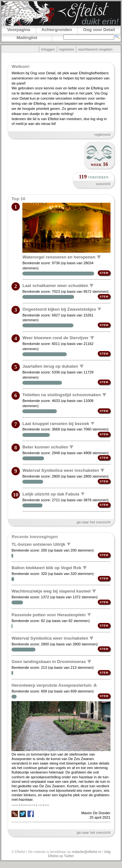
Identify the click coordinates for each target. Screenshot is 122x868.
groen (15, 805)
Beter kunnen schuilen (45, 447)
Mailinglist (27, 38)
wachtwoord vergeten (95, 49)
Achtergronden (57, 30)
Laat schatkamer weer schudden (55, 286)
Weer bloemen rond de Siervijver (55, 338)
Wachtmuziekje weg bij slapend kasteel (51, 591)
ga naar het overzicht (94, 522)
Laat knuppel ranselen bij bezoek (56, 423)
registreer (66, 49)
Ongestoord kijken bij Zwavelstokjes (59, 309)
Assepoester (28, 805)
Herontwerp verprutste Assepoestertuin (52, 685)
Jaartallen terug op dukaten (50, 366)
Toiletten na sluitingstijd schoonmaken (62, 395)
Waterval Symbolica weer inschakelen (61, 470)
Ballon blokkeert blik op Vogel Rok (46, 568)
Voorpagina (19, 30)
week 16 (99, 164)
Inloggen (48, 49)
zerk (47, 805)
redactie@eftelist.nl (86, 852)
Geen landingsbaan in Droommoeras (49, 662)
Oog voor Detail (99, 30)
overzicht (103, 184)
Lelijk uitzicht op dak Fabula (51, 494)
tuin (40, 805)
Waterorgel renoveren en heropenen (59, 257)
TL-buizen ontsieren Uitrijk (38, 544)
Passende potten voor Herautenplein (49, 614)
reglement (102, 135)
